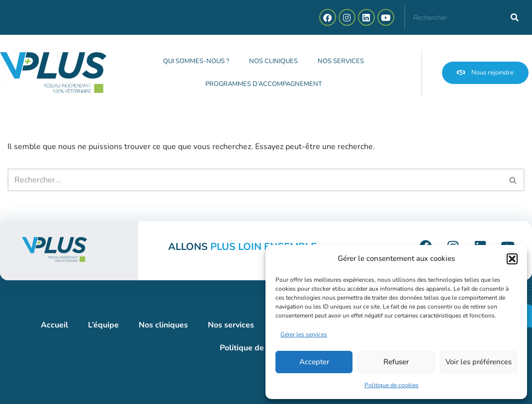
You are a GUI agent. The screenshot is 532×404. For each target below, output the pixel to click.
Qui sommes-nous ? (196, 61)
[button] (512, 259)
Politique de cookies (392, 385)
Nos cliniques (273, 61)
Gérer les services (304, 334)
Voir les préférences (479, 362)
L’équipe (103, 325)
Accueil (54, 325)
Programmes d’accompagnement (264, 84)
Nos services (341, 61)
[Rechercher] (515, 17)
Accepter (314, 362)
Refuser (396, 362)
